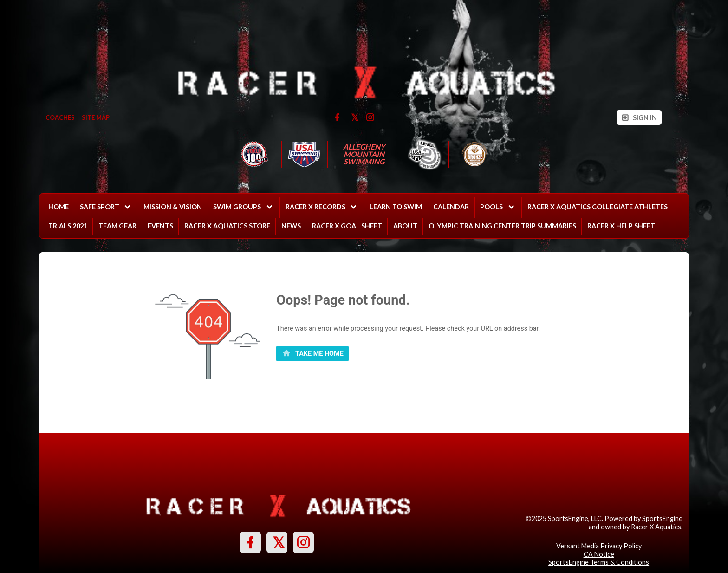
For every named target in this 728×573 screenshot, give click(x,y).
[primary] (312, 354)
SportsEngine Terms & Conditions (599, 562)
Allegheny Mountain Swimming (365, 154)
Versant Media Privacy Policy (599, 546)
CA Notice (599, 554)
